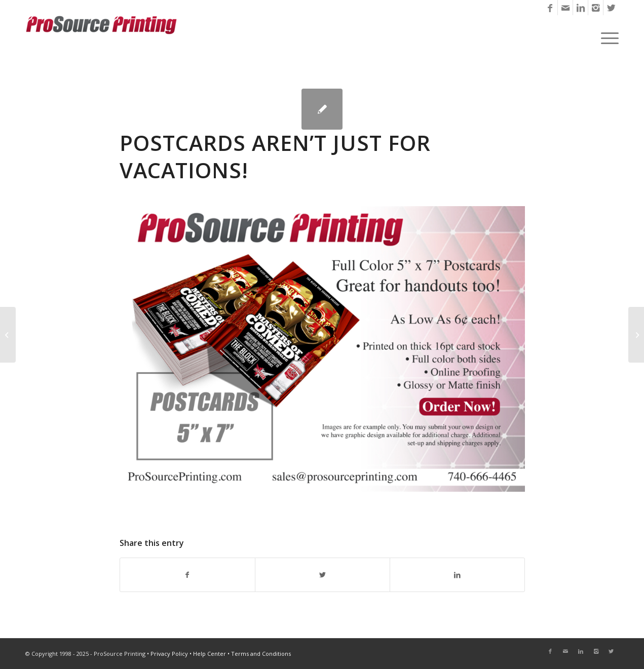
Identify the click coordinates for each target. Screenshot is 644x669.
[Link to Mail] (565, 8)
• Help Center (208, 654)
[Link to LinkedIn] (580, 8)
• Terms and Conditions (259, 654)
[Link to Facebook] (550, 8)
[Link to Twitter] (611, 8)
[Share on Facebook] (187, 575)
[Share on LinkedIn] (457, 575)
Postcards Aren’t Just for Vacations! (275, 156)
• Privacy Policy (167, 654)
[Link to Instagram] (596, 8)
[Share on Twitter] (323, 575)
